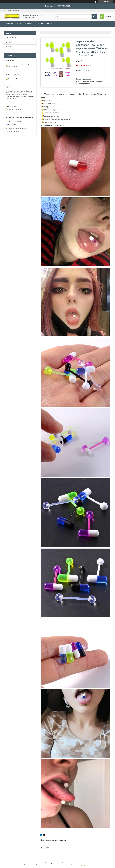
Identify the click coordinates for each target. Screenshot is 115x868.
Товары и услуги (25, 24)
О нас (41, 24)
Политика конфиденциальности (81, 865)
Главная (10, 24)
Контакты (52, 24)
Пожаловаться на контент (62, 865)
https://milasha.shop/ (15, 121)
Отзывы (9, 47)
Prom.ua (67, 863)
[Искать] (94, 17)
